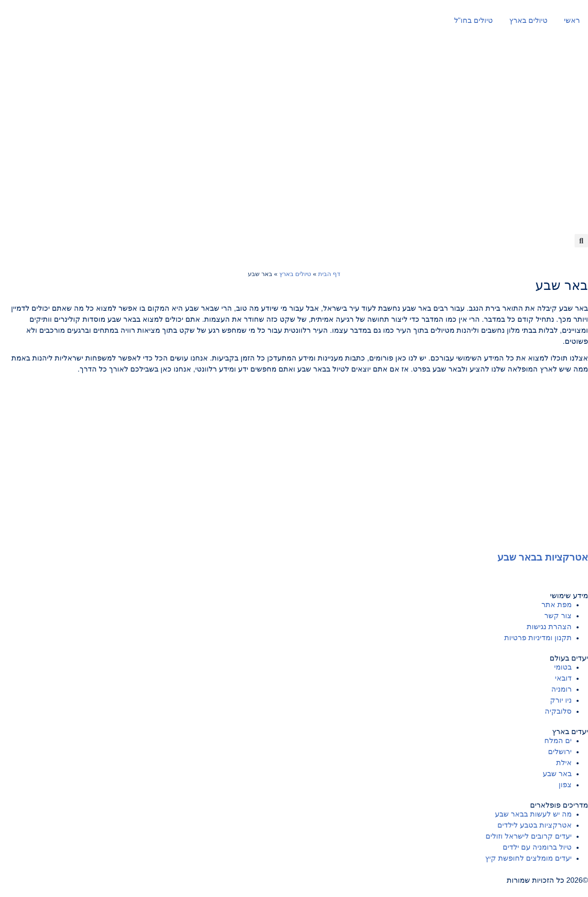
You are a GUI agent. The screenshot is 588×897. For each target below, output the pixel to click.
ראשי (572, 20)
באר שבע (562, 285)
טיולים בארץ (528, 20)
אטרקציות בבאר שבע (543, 557)
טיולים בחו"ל (473, 20)
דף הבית (329, 274)
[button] (581, 241)
